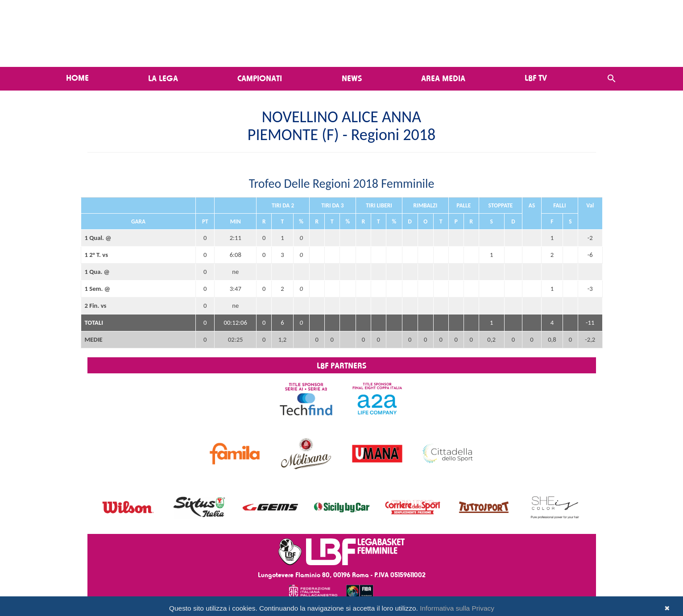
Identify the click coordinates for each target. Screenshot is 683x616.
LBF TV (536, 78)
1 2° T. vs (97, 255)
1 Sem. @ (97, 289)
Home (77, 78)
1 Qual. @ (98, 238)
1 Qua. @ (97, 272)
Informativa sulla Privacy (457, 608)
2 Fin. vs (96, 306)
